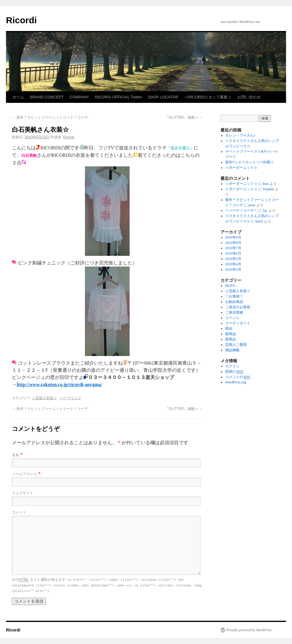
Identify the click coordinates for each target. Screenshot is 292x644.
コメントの (238, 377)
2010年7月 (233, 248)
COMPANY (79, 97)
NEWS (230, 286)
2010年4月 (233, 264)
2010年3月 (233, 270)
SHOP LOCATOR (163, 97)
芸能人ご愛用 (236, 345)
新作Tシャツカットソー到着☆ (250, 162)
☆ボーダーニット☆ (241, 168)
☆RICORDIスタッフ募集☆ (208, 97)
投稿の (234, 372)
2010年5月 (233, 259)
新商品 (231, 334)
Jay (265, 210)
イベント (232, 318)
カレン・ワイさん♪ (240, 135)
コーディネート (238, 323)
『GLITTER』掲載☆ (184, 117)
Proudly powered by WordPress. (249, 630)
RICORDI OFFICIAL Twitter (118, 97)
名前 (15, 455)
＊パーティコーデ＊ (241, 210)
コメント (19, 512)
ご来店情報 (234, 312)
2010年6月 (233, 253)
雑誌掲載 (232, 350)
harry (259, 221)
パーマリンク (71, 398)
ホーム (18, 97)
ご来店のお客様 (238, 307)
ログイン (232, 366)
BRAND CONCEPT (47, 97)
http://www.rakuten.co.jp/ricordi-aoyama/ (59, 384)
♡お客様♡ (234, 296)
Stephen (269, 189)
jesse (252, 205)
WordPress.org (236, 382)
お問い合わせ (249, 97)
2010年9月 (233, 237)
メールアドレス (24, 474)
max (266, 184)
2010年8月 (233, 243)
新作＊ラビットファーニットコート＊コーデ (50, 117)
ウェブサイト (23, 493)
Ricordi (21, 20)
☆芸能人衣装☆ (44, 398)
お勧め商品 (234, 302)
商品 (229, 329)
